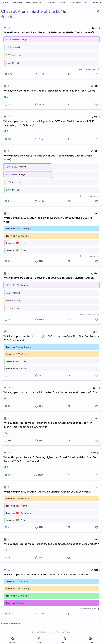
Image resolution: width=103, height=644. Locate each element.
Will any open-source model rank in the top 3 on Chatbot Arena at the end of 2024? (51, 392)
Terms (59, 632)
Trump (96, 2)
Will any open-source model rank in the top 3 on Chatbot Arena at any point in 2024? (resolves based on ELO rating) (48, 425)
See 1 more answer (90, 196)
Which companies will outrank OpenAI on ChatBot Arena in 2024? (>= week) (47, 492)
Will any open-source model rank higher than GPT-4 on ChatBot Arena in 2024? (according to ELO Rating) (49, 123)
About (64, 640)
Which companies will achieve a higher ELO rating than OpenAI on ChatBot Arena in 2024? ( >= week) (51, 338)
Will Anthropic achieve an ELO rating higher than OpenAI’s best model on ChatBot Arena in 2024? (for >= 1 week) (50, 459)
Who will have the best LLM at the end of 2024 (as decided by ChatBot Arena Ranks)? (48, 158)
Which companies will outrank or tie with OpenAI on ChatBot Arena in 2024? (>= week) (49, 220)
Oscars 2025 (75, 2)
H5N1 (87, 2)
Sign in (90, 640)
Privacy (68, 632)
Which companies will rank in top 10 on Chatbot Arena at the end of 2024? (46, 574)
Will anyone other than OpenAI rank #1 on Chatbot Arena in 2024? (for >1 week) (49, 91)
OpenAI (5, 2)
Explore (39, 640)
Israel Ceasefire (33, 2)
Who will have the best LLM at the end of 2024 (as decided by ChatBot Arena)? (49, 32)
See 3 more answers (89, 315)
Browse (13, 640)
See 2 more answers (89, 609)
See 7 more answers (89, 69)
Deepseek (17, 2)
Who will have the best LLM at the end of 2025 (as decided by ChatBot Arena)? (49, 278)
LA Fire (62, 2)
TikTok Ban (50, 2)
